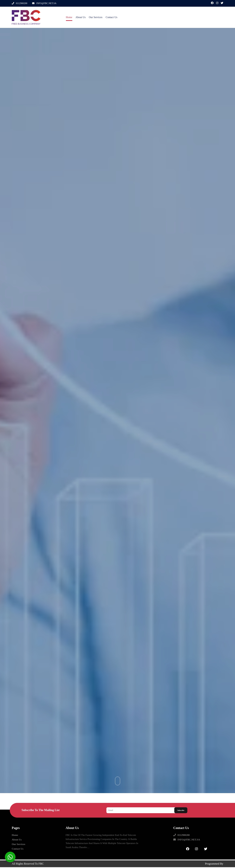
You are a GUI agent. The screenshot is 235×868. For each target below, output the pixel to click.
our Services (96, 17)
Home (69, 17)
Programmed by (214, 864)
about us (81, 17)
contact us (111, 17)
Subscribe (181, 810)
